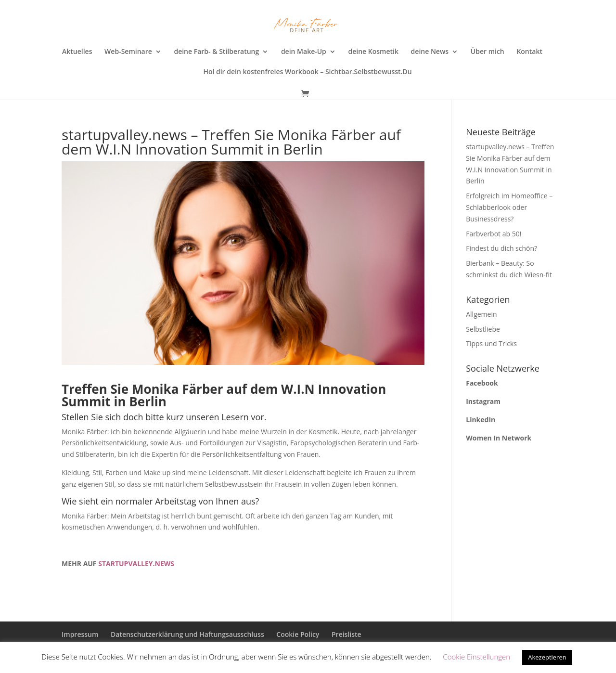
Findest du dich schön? (501, 248)
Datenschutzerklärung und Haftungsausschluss (187, 634)
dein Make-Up (304, 52)
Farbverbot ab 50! (494, 234)
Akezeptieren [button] (547, 657)
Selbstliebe (483, 329)
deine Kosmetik (373, 52)
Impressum (80, 634)
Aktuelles (77, 52)
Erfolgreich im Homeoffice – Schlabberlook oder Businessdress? (509, 207)
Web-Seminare (128, 52)
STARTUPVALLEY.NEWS (136, 563)
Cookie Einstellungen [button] (476, 657)
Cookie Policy (298, 634)
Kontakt (529, 52)
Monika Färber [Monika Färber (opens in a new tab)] (178, 389)
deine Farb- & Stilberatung (216, 52)
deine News (430, 52)
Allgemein (481, 314)
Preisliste (346, 634)
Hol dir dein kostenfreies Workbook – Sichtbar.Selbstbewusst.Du (307, 72)
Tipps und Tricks (491, 343)
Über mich (488, 52)
